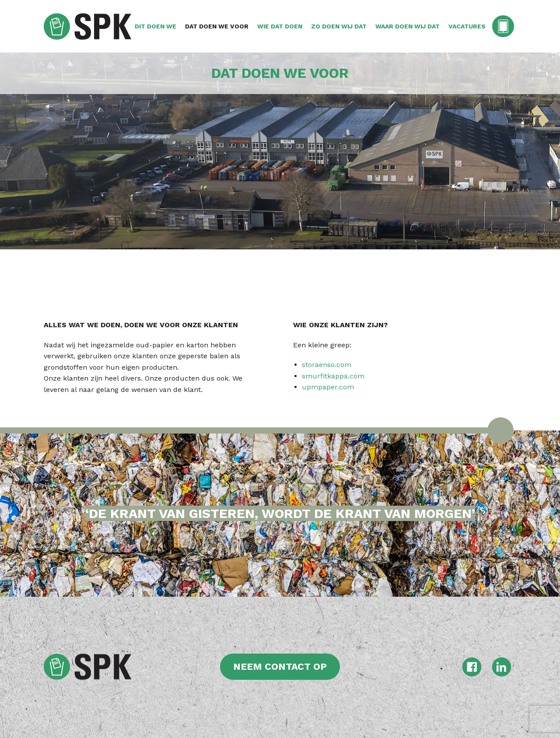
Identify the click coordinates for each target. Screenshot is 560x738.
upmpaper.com (328, 387)
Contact (504, 26)
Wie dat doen (280, 26)
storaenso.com (327, 365)
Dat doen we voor (217, 26)
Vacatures (467, 26)
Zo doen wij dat (339, 26)
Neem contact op (280, 666)
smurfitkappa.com (333, 376)
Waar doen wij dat (408, 26)
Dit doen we (156, 26)
